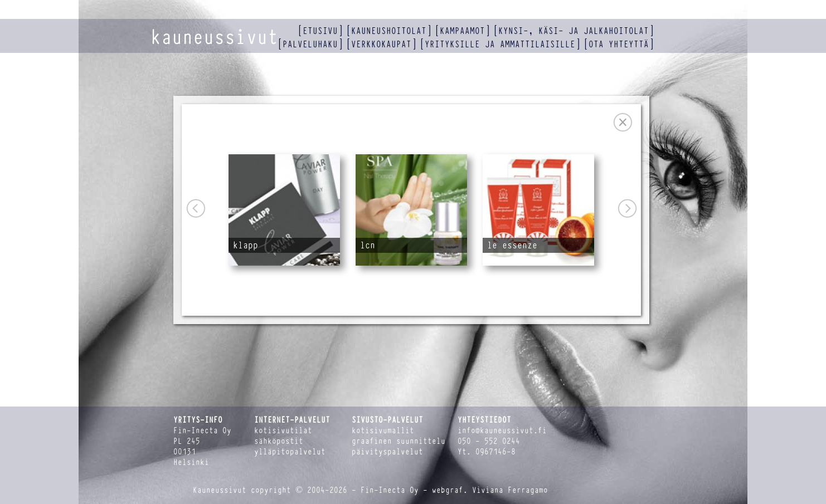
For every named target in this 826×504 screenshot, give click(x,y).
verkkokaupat (381, 44)
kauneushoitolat (389, 31)
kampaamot (462, 31)
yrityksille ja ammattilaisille (500, 44)
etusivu (320, 31)
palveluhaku (310, 44)
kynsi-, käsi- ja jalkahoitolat (574, 31)
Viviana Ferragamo (510, 490)
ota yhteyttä (619, 44)
